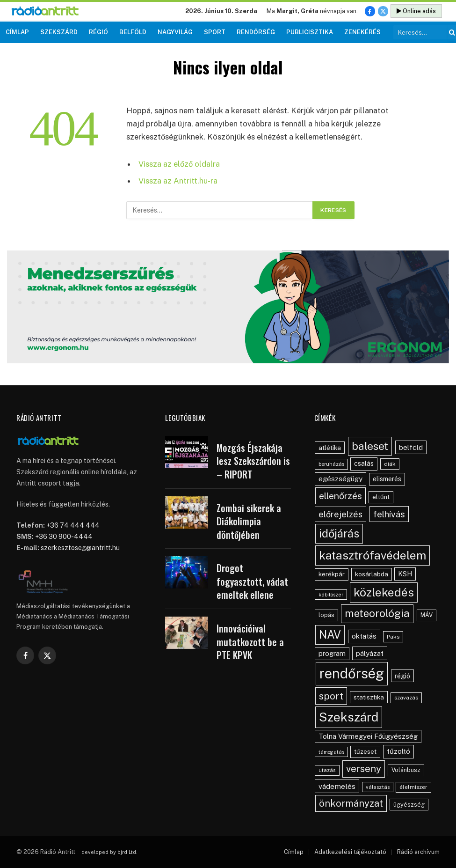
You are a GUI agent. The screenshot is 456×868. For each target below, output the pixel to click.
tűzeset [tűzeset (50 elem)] (365, 752)
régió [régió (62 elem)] (402, 676)
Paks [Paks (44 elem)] (393, 637)
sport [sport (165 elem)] (331, 696)
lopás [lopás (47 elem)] (326, 615)
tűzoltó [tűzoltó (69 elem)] (398, 751)
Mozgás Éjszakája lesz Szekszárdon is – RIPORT (253, 461)
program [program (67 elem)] (332, 653)
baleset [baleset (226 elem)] (370, 446)
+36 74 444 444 (73, 525)
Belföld (133, 32)
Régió (98, 32)
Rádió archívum (418, 852)
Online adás (416, 11)
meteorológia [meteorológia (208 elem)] (377, 613)
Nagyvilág (175, 32)
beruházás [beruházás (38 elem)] (331, 464)
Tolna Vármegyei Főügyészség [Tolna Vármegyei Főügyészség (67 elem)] (368, 736)
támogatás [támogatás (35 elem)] (331, 752)
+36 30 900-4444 (64, 537)
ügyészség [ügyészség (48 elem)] (409, 805)
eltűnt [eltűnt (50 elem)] (381, 497)
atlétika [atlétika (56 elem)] (330, 448)
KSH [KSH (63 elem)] (405, 574)
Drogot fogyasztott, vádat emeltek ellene (252, 581)
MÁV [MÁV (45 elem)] (427, 615)
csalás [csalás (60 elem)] (364, 463)
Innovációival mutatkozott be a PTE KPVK (250, 642)
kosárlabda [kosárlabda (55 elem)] (372, 574)
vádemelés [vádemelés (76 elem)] (337, 786)
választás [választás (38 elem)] (378, 787)
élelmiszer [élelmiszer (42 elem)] (413, 787)
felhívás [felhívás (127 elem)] (389, 514)
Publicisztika (310, 32)
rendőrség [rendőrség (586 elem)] (352, 673)
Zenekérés (362, 32)
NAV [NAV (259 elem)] (330, 634)
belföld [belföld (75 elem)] (411, 447)
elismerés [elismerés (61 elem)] (387, 479)
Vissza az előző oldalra (179, 164)
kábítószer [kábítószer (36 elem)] (331, 595)
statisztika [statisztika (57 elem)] (369, 697)
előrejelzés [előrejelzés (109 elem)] (340, 514)
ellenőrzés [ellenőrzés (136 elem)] (340, 496)
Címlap (17, 32)
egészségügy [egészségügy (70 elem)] (340, 479)
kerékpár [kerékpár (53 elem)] (332, 574)
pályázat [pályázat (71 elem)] (370, 653)
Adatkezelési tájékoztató (350, 852)
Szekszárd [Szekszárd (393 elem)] (349, 717)
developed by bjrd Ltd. (109, 852)
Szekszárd (59, 32)
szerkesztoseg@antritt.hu (80, 548)
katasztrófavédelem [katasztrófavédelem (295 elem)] (373, 555)
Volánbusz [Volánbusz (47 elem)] (406, 770)
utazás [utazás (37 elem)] (327, 770)
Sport (215, 32)
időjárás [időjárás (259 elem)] (339, 533)
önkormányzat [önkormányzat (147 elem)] (351, 803)
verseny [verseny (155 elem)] (364, 769)
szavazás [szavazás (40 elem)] (406, 698)
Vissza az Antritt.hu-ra (178, 181)
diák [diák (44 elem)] (390, 464)
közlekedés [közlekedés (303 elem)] (384, 592)
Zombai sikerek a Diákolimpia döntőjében (249, 522)
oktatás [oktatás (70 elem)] (364, 636)
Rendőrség (256, 32)
